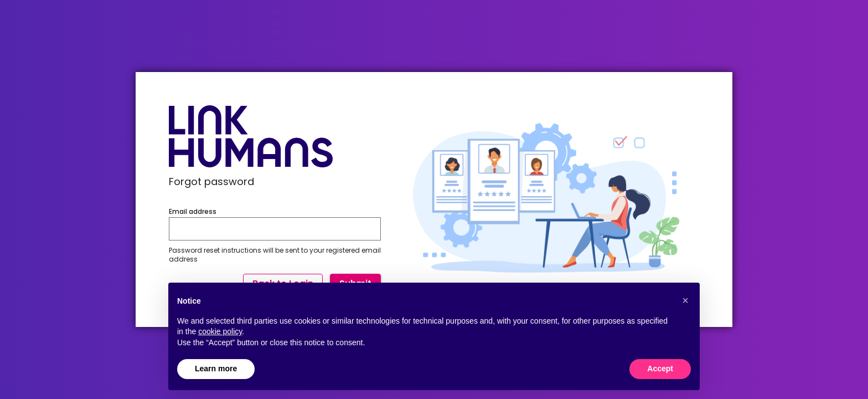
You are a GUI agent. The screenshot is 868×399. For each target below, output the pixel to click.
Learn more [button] (216, 369)
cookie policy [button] (220, 331)
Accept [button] (660, 369)
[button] (685, 300)
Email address (193, 212)
